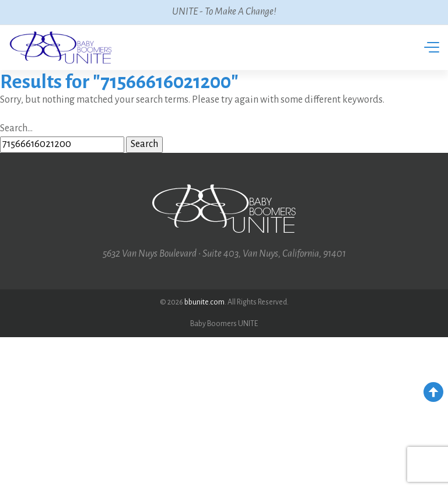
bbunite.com (204, 302)
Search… (16, 128)
